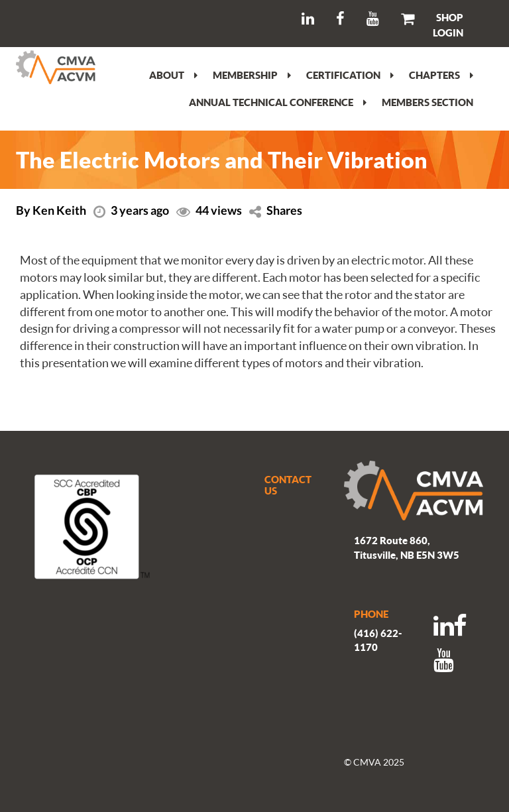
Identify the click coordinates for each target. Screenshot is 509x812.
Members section (427, 102)
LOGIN (448, 32)
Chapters (441, 75)
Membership (252, 75)
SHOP (450, 17)
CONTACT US (288, 485)
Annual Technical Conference (278, 102)
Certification (350, 75)
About (173, 75)
